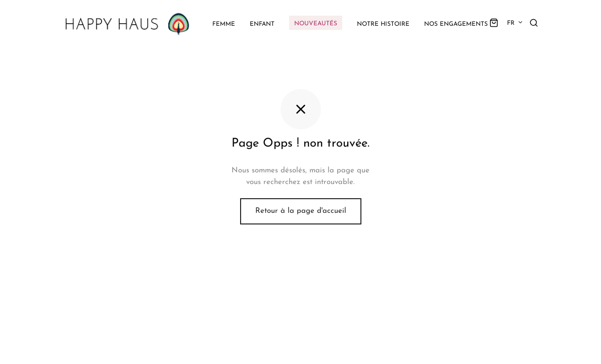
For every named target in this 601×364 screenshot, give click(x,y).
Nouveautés (316, 24)
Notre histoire (383, 24)
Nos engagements (456, 24)
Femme (224, 24)
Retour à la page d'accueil (301, 211)
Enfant (262, 24)
